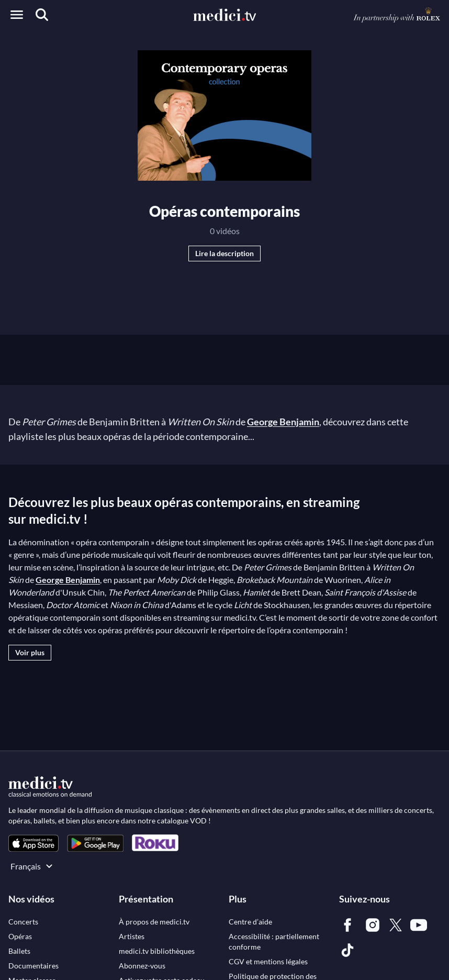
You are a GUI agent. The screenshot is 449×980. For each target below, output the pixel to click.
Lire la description (224, 253)
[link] (33, 843)
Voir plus (30, 652)
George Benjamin (283, 422)
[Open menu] (17, 15)
